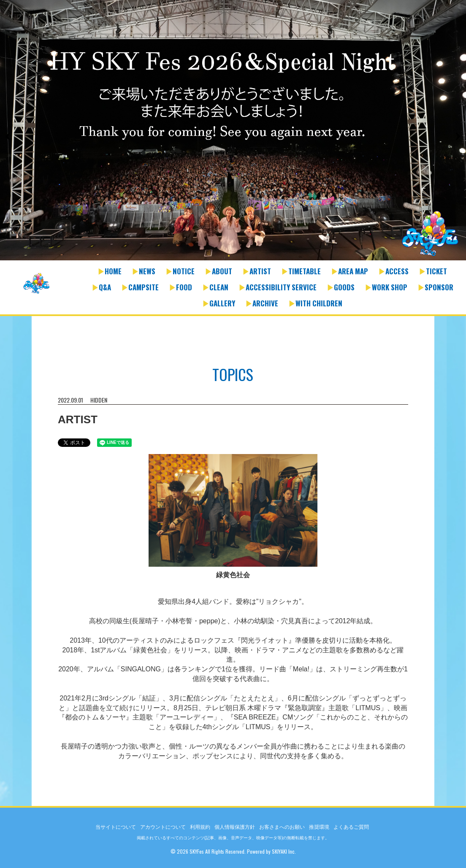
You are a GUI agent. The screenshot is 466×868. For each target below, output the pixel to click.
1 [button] (229, 256)
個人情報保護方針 (235, 827)
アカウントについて (163, 827)
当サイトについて (116, 827)
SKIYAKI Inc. (284, 851)
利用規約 (200, 827)
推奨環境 (319, 827)
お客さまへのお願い (282, 827)
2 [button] (237, 256)
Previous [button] (8, 136)
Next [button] (458, 136)
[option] (233, 131)
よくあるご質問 (351, 827)
